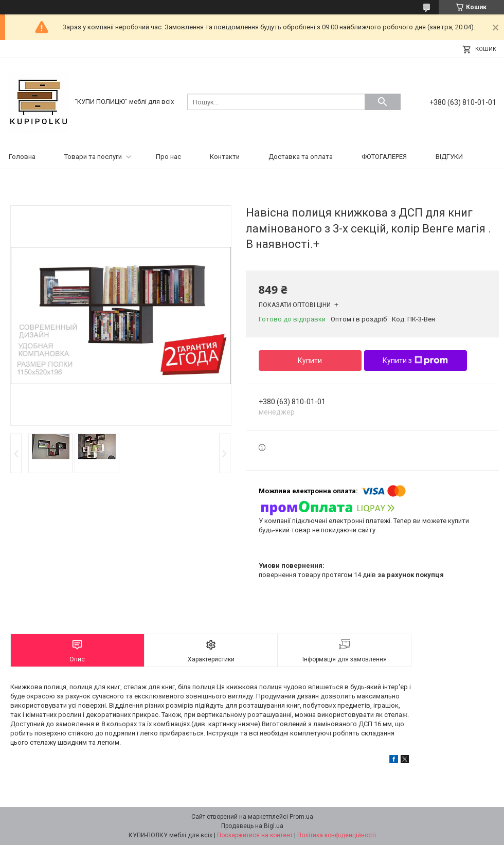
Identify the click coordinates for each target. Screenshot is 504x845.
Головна (22, 157)
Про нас (168, 157)
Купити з (415, 361)
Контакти (225, 157)
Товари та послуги (93, 157)
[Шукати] (383, 102)
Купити (310, 361)
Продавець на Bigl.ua (252, 826)
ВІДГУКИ (449, 157)
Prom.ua (301, 817)
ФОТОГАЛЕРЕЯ (384, 157)
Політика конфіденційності (337, 835)
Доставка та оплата (301, 157)
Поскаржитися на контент (255, 835)
